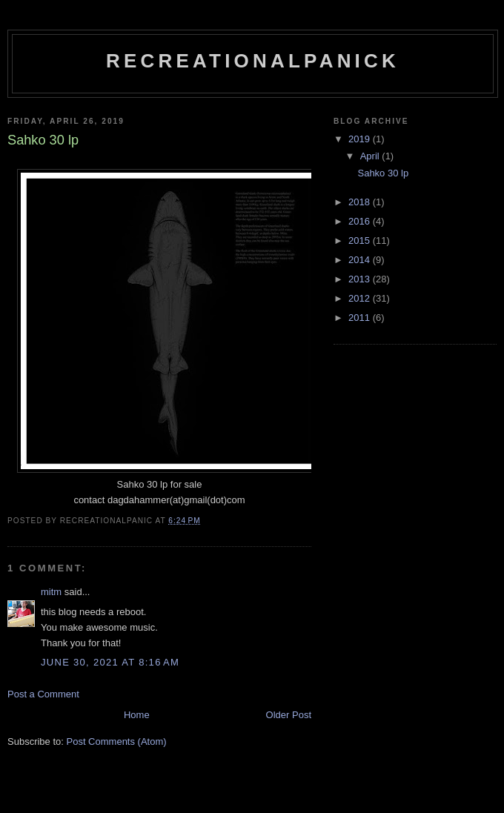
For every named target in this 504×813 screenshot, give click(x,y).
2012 (361, 298)
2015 (361, 240)
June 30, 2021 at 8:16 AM (110, 662)
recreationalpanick (253, 61)
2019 (361, 139)
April (371, 156)
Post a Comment (43, 694)
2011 (361, 318)
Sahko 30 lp (383, 173)
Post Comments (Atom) (117, 741)
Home (137, 715)
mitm (51, 592)
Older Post (289, 715)
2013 (361, 279)
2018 (361, 202)
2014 (361, 260)
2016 (361, 221)
